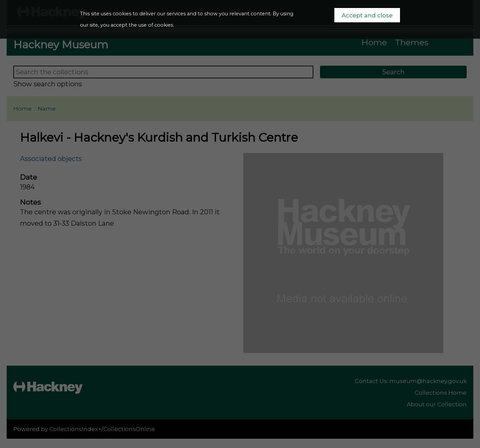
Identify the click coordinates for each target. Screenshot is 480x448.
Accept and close (367, 15)
